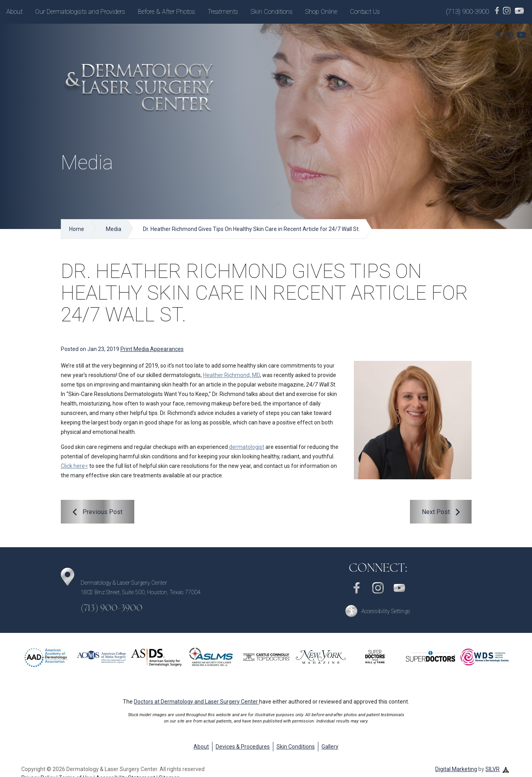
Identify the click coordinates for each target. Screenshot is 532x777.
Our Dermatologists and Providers (80, 12)
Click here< (74, 466)
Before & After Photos (166, 12)
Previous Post (102, 512)
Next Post (436, 512)
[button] (378, 611)
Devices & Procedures (243, 747)
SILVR (493, 769)
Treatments (223, 12)
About (14, 12)
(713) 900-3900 (467, 11)
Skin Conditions (272, 12)
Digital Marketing (456, 769)
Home (77, 229)
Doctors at (196, 702)
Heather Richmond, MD (231, 375)
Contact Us (365, 12)
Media (114, 229)
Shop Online (321, 12)
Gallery (330, 747)
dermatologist (247, 447)
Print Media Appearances (152, 349)
